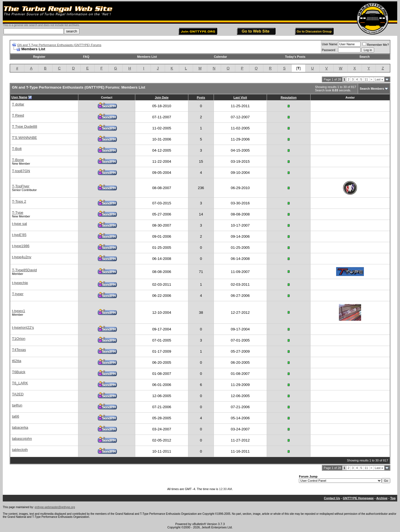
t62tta (17, 361)
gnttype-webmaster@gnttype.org (55, 507)
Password (329, 50)
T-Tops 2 (19, 201)
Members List (147, 57)
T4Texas (19, 350)
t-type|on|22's (23, 328)
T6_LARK (20, 383)
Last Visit (240, 97)
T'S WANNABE (24, 138)
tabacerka (20, 427)
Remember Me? (376, 45)
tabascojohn (22, 439)
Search (365, 57)
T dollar (18, 104)
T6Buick (19, 372)
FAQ (86, 57)
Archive (382, 498)
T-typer (18, 294)
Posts (201, 97)
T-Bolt (17, 149)
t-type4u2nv (22, 257)
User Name (330, 44)
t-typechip (20, 283)
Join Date (162, 97)
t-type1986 (21, 246)
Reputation (288, 97)
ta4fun (17, 405)
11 (366, 79)
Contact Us (332, 498)
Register (39, 57)
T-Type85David (24, 270)
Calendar (220, 57)
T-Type (18, 213)
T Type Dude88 (25, 126)
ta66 (16, 416)
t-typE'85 (19, 235)
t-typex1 (18, 311)
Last (379, 79)
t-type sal (19, 224)
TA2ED (18, 394)
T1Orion (19, 339)
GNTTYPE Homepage (358, 498)
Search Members (372, 89)
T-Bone (18, 160)
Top (393, 498)
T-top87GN (21, 171)
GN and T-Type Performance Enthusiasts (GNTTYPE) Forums (59, 45)
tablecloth (20, 450)
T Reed (18, 115)
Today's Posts (295, 57)
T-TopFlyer (21, 186)
